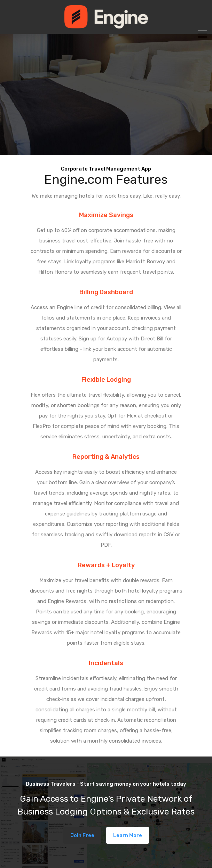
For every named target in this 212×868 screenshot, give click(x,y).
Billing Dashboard (106, 292)
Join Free (82, 835)
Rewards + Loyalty (106, 565)
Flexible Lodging (106, 380)
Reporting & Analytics (106, 457)
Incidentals (106, 663)
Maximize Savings (106, 215)
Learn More (128, 835)
